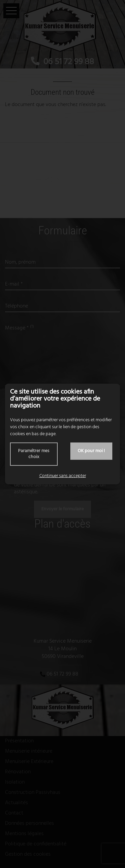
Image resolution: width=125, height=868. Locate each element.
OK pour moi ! (91, 451)
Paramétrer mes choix (34, 454)
